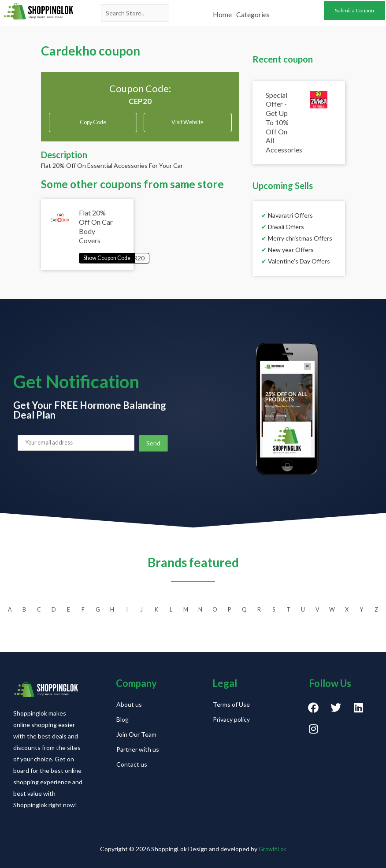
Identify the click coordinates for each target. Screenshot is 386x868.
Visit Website (188, 124)
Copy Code (93, 121)
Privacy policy (231, 719)
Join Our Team (136, 734)
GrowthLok (273, 849)
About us (129, 704)
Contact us (132, 764)
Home (222, 10)
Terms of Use (231, 704)
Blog (122, 719)
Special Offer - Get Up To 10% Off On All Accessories (284, 122)
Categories (253, 10)
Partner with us (138, 749)
